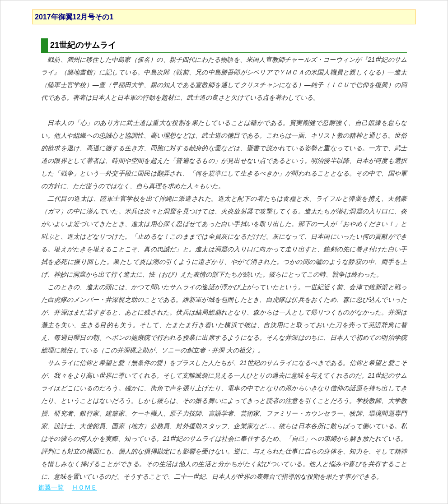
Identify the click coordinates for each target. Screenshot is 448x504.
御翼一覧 (51, 487)
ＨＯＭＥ (84, 487)
